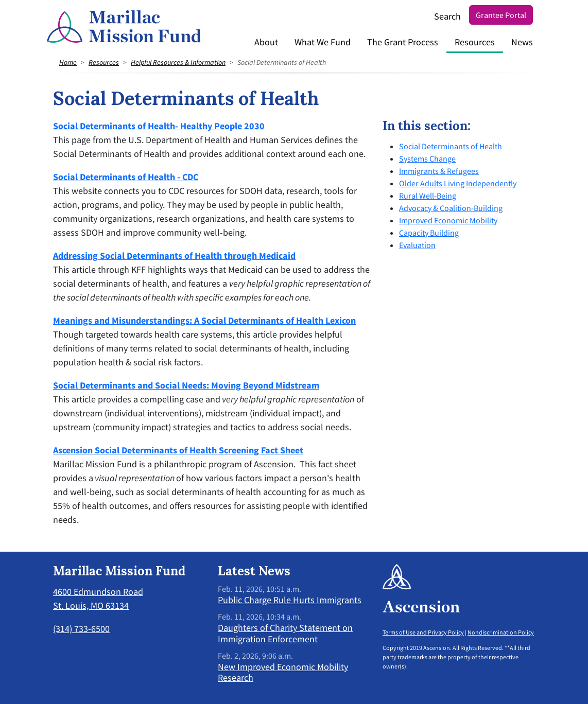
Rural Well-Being (428, 196)
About (266, 42)
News (522, 42)
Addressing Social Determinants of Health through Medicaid (174, 256)
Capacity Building (429, 233)
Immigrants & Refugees (439, 171)
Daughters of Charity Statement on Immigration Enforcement (285, 633)
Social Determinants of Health (451, 146)
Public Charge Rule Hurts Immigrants (290, 600)
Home (68, 62)
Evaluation (417, 245)
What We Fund (323, 42)
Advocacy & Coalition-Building (451, 208)
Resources (475, 42)
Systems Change (427, 159)
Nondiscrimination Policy (501, 632)
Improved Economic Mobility (448, 220)
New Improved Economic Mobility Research (283, 672)
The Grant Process (403, 42)
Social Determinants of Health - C (120, 177)
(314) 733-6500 (81, 629)
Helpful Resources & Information (178, 62)
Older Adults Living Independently (458, 183)
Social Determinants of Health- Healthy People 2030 (159, 126)
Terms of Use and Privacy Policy (423, 632)
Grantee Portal (501, 15)
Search (447, 16)
